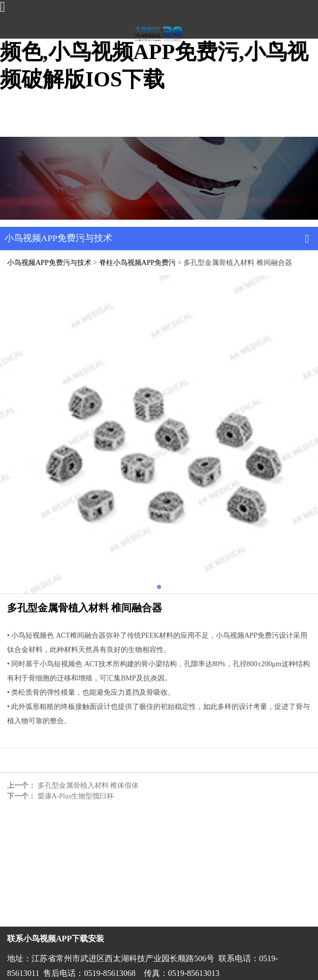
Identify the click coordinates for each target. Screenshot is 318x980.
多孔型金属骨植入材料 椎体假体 (88, 785)
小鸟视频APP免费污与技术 (49, 263)
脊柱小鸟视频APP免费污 (138, 263)
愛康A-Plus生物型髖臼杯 (76, 796)
